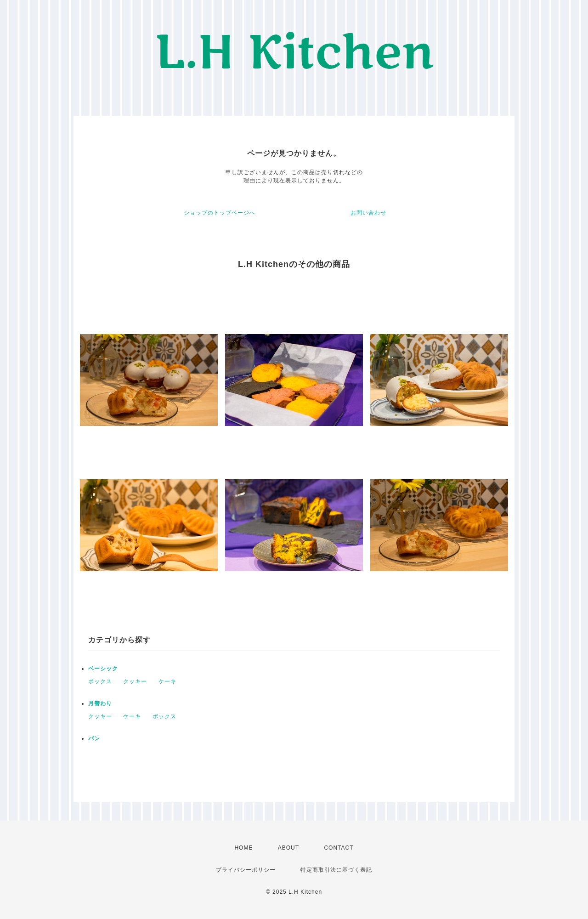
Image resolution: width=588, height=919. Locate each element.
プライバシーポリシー (246, 870)
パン (94, 738)
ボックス (100, 681)
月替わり (100, 703)
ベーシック (103, 669)
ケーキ (167, 681)
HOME (243, 848)
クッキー (135, 681)
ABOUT (288, 848)
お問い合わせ (368, 213)
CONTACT (339, 848)
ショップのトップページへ (220, 213)
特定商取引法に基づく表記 (336, 870)
